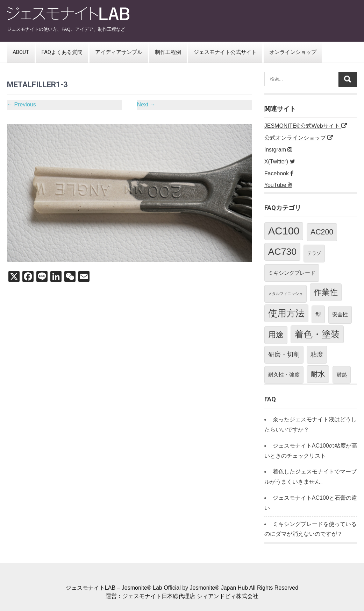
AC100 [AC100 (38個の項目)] (284, 231)
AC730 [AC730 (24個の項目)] (282, 252)
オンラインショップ (293, 52)
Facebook (279, 173)
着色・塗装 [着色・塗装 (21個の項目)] (317, 334)
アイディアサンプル (119, 52)
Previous (22, 104)
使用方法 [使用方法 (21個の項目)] (286, 313)
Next (146, 104)
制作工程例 (168, 52)
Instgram (279, 150)
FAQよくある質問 (62, 52)
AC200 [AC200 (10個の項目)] (322, 232)
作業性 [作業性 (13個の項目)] (326, 292)
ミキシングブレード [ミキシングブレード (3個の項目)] (292, 273)
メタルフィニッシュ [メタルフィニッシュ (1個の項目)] (286, 294)
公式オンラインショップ (299, 138)
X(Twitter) (280, 161)
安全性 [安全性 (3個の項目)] (340, 314)
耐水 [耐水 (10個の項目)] (318, 374)
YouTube (279, 185)
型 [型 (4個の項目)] (318, 314)
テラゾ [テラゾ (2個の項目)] (314, 253)
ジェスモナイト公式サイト (225, 52)
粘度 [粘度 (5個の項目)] (317, 354)
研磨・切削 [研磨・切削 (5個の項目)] (284, 354)
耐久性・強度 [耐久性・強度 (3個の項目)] (284, 375)
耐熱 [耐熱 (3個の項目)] (342, 375)
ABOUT (21, 52)
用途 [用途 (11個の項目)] (276, 335)
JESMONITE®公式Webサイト (306, 126)
